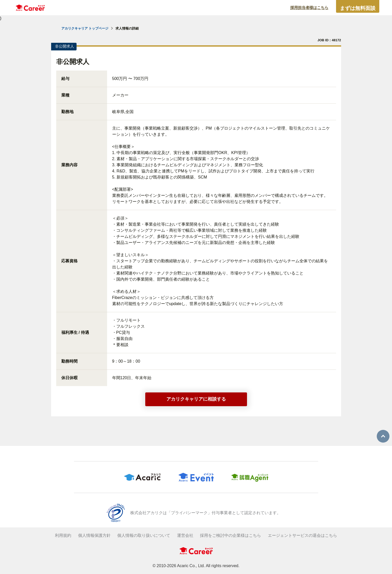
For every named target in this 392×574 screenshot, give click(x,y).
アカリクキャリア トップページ (85, 28)
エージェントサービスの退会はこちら (302, 535)
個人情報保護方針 (94, 535)
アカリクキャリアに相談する (196, 399)
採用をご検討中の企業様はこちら (230, 535)
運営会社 (185, 535)
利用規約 (63, 535)
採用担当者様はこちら (309, 8)
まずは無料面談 (358, 8)
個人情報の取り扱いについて (144, 535)
